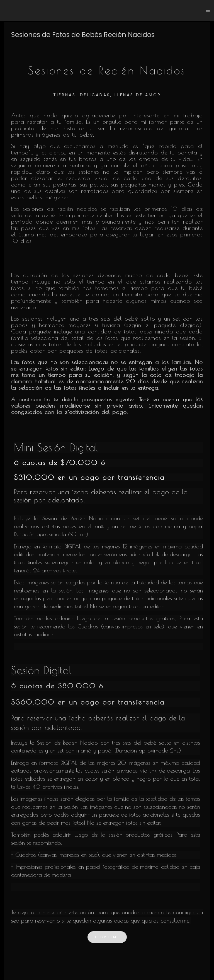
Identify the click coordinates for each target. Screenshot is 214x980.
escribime (107, 937)
